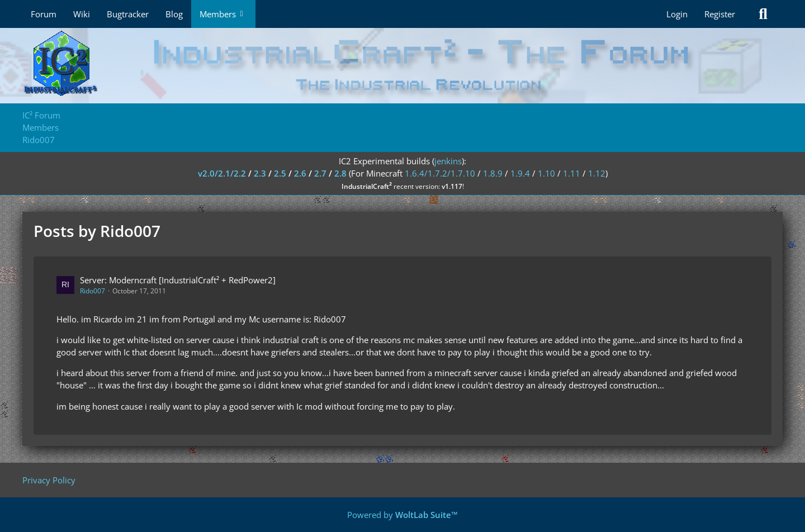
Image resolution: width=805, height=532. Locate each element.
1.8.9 (493, 173)
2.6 (300, 173)
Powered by (402, 515)
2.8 (340, 173)
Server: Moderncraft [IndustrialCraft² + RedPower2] (178, 280)
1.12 (597, 173)
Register (720, 14)
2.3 (260, 173)
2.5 (280, 173)
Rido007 (93, 291)
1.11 (572, 173)
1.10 (546, 173)
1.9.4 (520, 173)
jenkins (448, 161)
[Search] (763, 14)
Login (677, 14)
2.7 (320, 173)
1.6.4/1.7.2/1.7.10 (440, 173)
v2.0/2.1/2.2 (222, 173)
